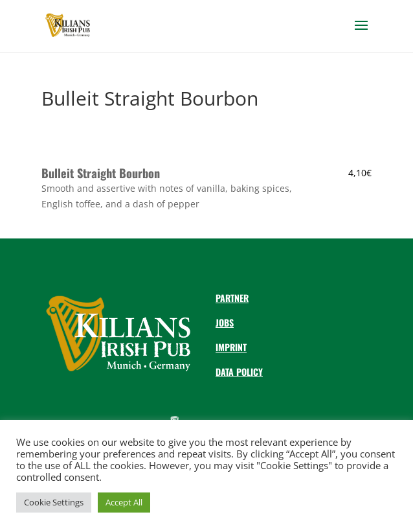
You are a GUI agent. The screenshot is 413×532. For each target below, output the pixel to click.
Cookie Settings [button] (54, 502)
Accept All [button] (124, 502)
